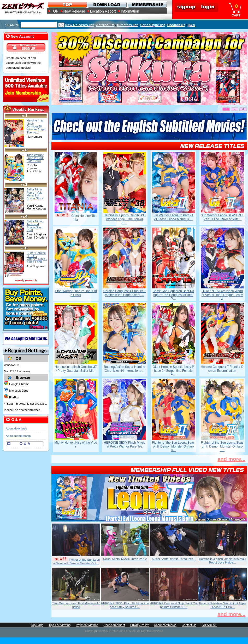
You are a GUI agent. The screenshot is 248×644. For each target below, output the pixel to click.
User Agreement (114, 625)
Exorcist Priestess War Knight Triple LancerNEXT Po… (222, 605)
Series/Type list (152, 25)
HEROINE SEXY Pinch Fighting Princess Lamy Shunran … (125, 605)
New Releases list (79, 25)
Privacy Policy (140, 625)
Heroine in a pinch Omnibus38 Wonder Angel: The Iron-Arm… (124, 219)
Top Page (37, 625)
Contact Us (176, 25)
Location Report (103, 11)
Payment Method (87, 625)
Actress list (105, 25)
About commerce (165, 625)
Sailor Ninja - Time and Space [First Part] (35, 226)
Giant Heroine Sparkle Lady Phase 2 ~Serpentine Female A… (173, 371)
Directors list (127, 25)
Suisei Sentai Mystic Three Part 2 (125, 559)
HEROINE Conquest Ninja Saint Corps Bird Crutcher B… (174, 605)
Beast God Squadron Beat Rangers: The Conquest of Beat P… (173, 295)
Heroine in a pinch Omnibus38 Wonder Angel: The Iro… (36, 126)
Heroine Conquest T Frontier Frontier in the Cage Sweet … (125, 293)
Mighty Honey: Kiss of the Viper (76, 444)
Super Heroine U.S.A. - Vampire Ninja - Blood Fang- (37, 257)
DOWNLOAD (107, 5)
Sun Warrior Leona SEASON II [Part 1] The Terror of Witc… (222, 217)
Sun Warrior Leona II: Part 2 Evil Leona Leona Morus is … (173, 217)
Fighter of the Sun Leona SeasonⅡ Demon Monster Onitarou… (173, 446)
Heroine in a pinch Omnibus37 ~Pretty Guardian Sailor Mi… (76, 369)
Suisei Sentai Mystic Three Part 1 (174, 559)
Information (130, 11)
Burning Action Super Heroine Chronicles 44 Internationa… (125, 369)
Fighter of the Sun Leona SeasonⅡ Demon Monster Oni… (77, 561)
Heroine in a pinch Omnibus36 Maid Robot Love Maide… (223, 561)
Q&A (191, 25)
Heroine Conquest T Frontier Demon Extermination (222, 369)
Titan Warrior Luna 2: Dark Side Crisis (76, 293)
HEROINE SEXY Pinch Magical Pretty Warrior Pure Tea (125, 444)
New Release (74, 11)
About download (16, 428)
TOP (55, 11)
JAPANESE (209, 625)
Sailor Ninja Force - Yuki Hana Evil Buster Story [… (35, 195)
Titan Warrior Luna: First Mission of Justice (76, 605)
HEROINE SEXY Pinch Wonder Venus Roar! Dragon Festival (222, 295)
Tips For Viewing (60, 625)
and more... (231, 459)
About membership (18, 436)
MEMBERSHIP (147, 5)
